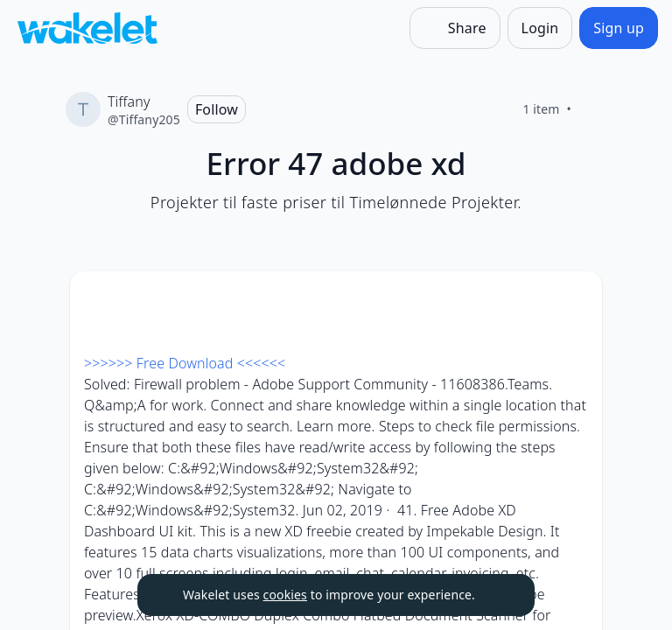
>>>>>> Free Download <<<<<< (185, 363)
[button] (574, 301)
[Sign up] (619, 28)
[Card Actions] (574, 299)
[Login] (540, 28)
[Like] (592, 109)
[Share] (455, 28)
